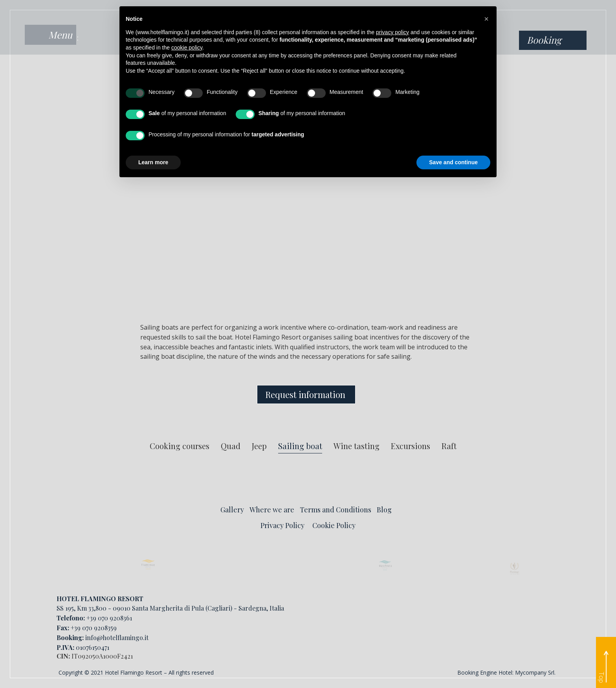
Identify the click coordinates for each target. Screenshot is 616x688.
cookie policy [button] (187, 48)
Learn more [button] (153, 162)
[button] (486, 19)
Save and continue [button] (453, 162)
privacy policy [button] (392, 32)
